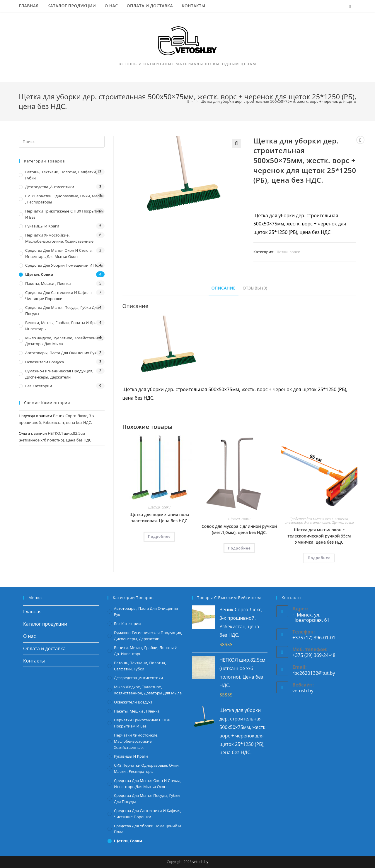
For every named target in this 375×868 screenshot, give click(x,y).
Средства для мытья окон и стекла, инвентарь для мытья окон (317, 521)
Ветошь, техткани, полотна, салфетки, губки (61, 175)
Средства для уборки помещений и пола (64, 265)
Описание (224, 288)
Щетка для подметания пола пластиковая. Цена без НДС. (159, 518)
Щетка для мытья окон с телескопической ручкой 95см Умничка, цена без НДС (319, 536)
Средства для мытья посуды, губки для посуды (62, 310)
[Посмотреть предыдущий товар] (360, 140)
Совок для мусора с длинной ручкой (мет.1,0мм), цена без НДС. (239, 529)
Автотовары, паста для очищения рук (61, 353)
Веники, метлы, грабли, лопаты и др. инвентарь (60, 326)
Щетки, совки (288, 252)
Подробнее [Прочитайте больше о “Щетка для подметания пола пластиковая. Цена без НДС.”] (159, 536)
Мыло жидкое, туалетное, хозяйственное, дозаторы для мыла (64, 341)
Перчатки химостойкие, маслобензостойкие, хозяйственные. (60, 238)
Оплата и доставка (44, 648)
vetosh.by (303, 691)
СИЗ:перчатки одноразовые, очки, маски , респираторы (64, 199)
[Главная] (188, 101)
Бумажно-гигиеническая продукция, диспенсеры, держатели (59, 374)
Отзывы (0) (255, 288)
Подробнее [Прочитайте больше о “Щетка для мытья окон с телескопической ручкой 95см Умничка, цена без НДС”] (319, 558)
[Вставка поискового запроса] (62, 142)
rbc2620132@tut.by (314, 673)
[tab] (224, 288)
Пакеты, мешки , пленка (48, 283)
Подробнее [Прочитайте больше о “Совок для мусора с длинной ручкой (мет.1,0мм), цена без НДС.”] (239, 548)
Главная (32, 612)
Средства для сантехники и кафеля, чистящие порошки (59, 296)
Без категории (39, 386)
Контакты (34, 661)
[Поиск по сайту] (350, 6)
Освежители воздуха (45, 362)
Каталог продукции (45, 624)
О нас (29, 636)
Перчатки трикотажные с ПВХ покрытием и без (64, 214)
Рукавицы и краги (42, 226)
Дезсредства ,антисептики (50, 187)
